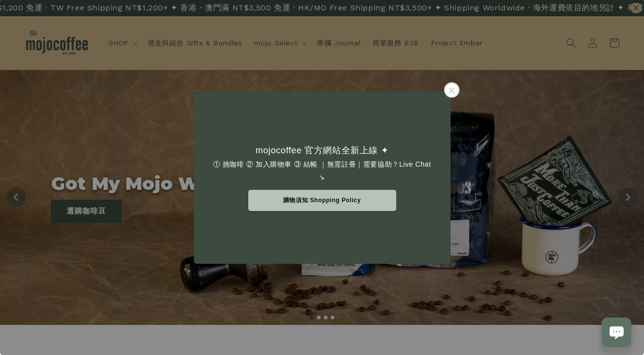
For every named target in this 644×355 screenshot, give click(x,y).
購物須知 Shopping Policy (322, 200)
